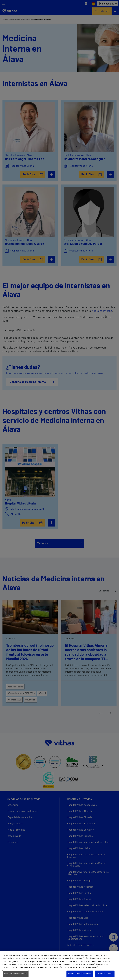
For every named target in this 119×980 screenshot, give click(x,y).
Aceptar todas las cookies (80, 974)
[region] (59, 965)
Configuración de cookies (16, 974)
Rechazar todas (105, 974)
